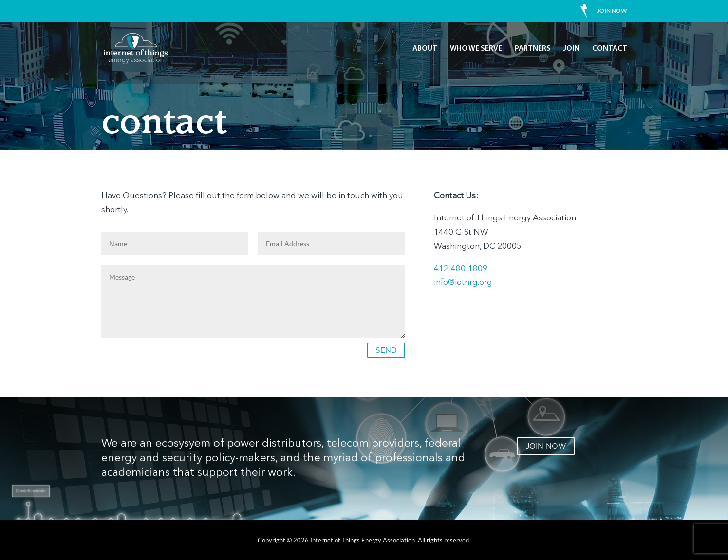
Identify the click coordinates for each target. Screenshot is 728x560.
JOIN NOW (546, 446)
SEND (386, 350)
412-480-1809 (461, 269)
